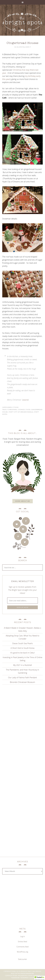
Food (16, 407)
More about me (23, 501)
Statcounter (23, 959)
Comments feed (22, 947)
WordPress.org (22, 952)
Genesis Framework (27, 973)
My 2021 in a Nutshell (22, 665)
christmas (12, 410)
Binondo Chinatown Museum (22, 682)
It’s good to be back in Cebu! (23, 653)
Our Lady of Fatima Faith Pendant (23, 677)
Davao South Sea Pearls (23, 643)
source (25, 400)
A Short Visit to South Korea (22, 648)
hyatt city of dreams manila (21, 412)
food (28, 410)
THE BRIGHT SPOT (23, 23)
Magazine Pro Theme (25, 976)
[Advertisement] (23, 710)
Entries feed (22, 942)
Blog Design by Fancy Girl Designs (29, 971)
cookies (21, 410)
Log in (23, 936)
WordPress (24, 978)
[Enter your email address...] (23, 601)
